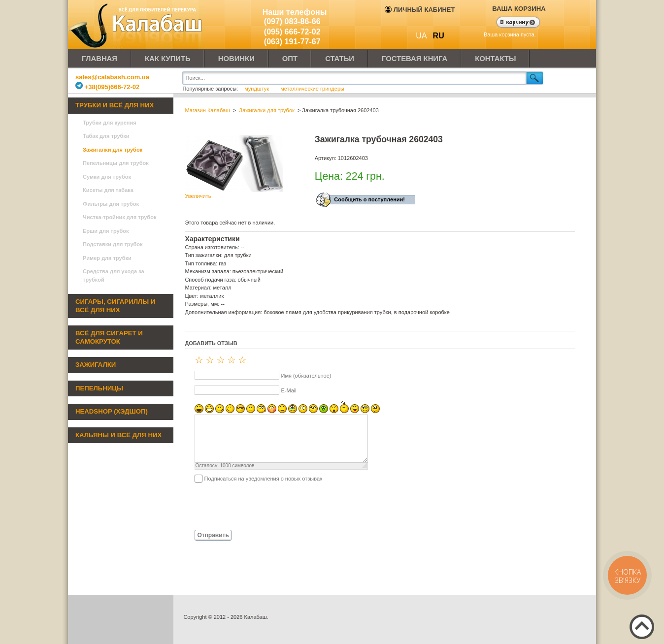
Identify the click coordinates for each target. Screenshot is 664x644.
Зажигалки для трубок (113, 150)
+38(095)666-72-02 (107, 87)
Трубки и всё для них (115, 105)
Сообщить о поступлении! (369, 199)
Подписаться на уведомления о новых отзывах (263, 479)
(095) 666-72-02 (292, 32)
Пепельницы (99, 388)
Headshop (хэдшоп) (112, 411)
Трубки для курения (110, 123)
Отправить (213, 535)
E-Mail (288, 390)
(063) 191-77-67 (292, 42)
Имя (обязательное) (306, 376)
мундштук (257, 89)
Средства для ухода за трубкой (114, 275)
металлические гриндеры (312, 89)
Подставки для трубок (113, 244)
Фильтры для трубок (111, 204)
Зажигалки (96, 365)
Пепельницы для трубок (116, 163)
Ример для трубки (107, 258)
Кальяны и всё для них (118, 435)
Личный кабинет (420, 10)
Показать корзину (512, 23)
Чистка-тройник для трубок (119, 217)
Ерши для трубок (106, 231)
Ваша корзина (519, 9)
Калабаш (137, 25)
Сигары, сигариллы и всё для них (115, 306)
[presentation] (260, 506)
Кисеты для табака (108, 190)
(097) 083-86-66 (292, 21)
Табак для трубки (106, 136)
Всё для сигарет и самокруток (109, 337)
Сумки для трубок (107, 177)
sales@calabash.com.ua (112, 77)
